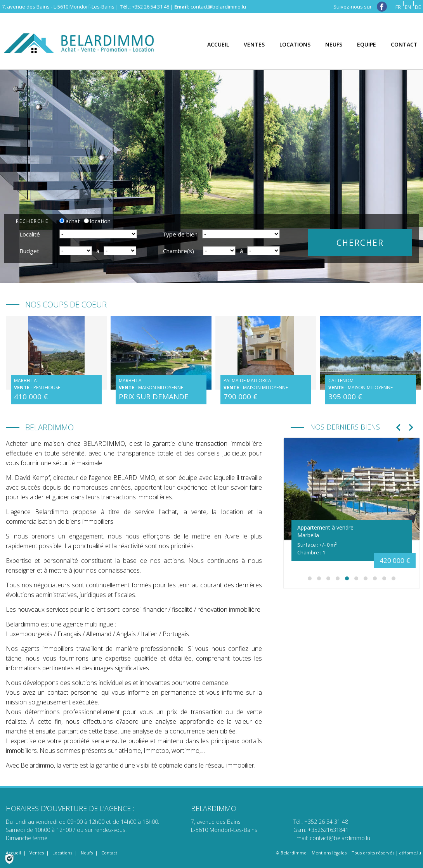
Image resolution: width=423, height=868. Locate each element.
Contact (109, 853)
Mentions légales (329, 853)
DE (418, 7)
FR (398, 7)
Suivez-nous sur (360, 7)
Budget (29, 251)
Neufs (87, 853)
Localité (30, 234)
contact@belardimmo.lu (218, 7)
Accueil (13, 853)
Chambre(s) (179, 251)
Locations (62, 853)
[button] (310, 578)
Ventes (37, 853)
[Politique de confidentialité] (9, 858)
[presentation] (398, 428)
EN (408, 7)
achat (70, 221)
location (97, 221)
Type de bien (180, 234)
